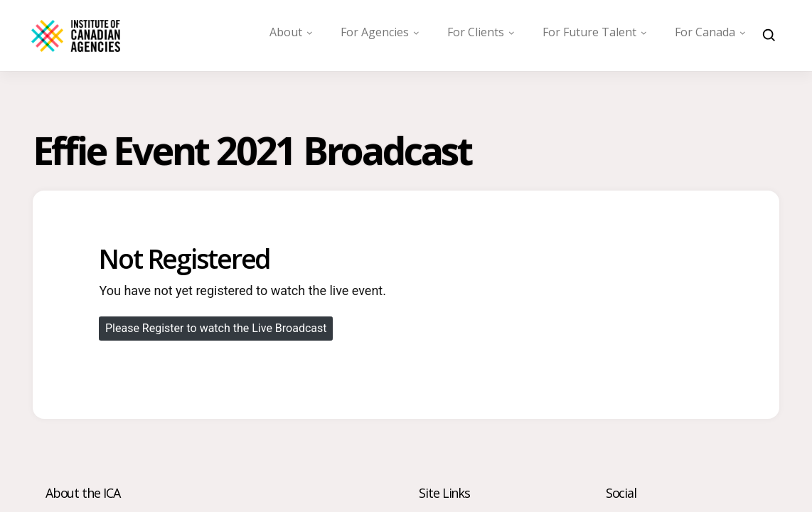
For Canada (705, 32)
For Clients (476, 32)
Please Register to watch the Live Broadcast (216, 328)
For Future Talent (589, 32)
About (286, 32)
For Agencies (375, 32)
